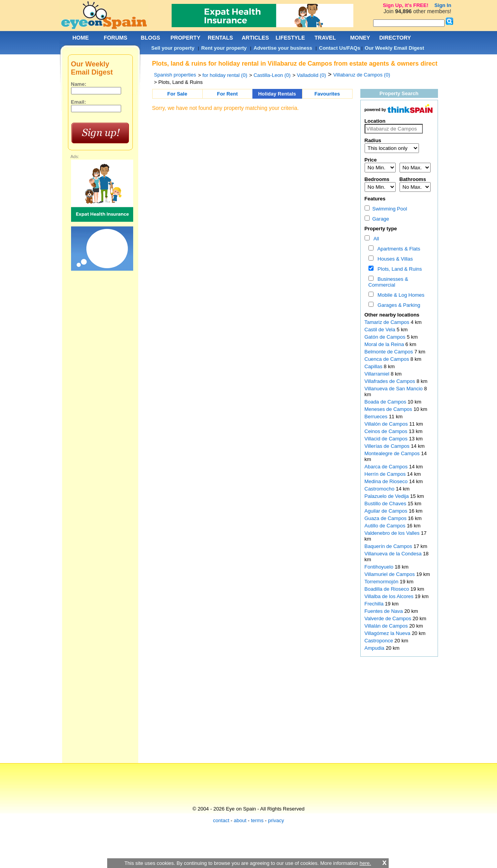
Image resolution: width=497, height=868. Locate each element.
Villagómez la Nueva (388, 633)
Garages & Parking (397, 305)
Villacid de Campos (387, 439)
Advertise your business (283, 48)
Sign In (443, 5)
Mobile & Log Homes (400, 295)
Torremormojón (382, 582)
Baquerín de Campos (389, 546)
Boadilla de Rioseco (388, 589)
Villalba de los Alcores (390, 596)
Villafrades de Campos (391, 381)
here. (365, 863)
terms (257, 820)
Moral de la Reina (385, 344)
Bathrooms (413, 179)
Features (375, 199)
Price (371, 160)
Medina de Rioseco (387, 481)
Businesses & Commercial (388, 282)
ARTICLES (255, 38)
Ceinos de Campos (387, 431)
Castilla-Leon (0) (272, 75)
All (375, 239)
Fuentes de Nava (385, 611)
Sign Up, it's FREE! (406, 5)
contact (221, 820)
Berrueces (377, 417)
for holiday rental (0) (225, 75)
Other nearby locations (392, 315)
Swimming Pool (386, 209)
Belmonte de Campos (390, 352)
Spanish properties (175, 75)
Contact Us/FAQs (340, 48)
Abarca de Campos (387, 467)
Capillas (374, 366)
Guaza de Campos (386, 518)
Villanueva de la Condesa (394, 554)
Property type (381, 229)
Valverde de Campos (389, 618)
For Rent (227, 94)
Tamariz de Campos (388, 322)
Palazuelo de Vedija (388, 496)
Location (375, 121)
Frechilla (375, 604)
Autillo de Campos (386, 526)
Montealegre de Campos (393, 453)
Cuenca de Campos (388, 359)
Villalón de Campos (387, 424)
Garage (377, 219)
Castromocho (380, 489)
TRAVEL (325, 38)
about (240, 820)
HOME (81, 38)
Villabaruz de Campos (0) (361, 75)
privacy (276, 820)
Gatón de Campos (386, 337)
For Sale (177, 94)
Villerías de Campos (388, 446)
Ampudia (375, 648)
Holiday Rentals (277, 94)
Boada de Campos (386, 402)
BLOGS (151, 38)
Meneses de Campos (389, 409)
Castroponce (380, 641)
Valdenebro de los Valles (393, 533)
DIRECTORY (395, 38)
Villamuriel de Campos (390, 574)
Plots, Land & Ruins (398, 269)
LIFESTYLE (290, 38)
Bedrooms (377, 179)
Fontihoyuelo (380, 567)
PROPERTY (185, 38)
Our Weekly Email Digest (394, 48)
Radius (373, 140)
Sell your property (173, 48)
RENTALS (220, 38)
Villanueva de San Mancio (394, 389)
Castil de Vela (381, 330)
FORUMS (116, 38)
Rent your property (224, 48)
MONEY (360, 38)
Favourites (327, 94)
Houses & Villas (394, 259)
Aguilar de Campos (387, 511)
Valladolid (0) (312, 75)
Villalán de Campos (387, 626)
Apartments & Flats (397, 249)
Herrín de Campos (386, 474)
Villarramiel (378, 374)
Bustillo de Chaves (386, 504)
